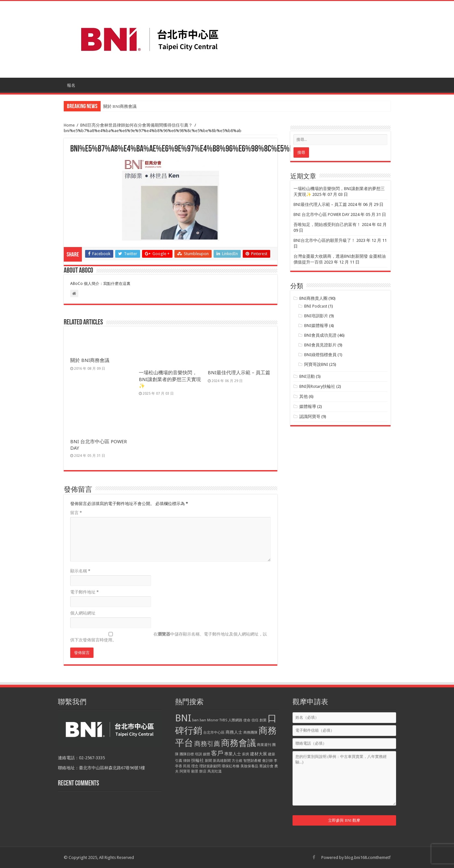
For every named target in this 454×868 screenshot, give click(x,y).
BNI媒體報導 (316, 326)
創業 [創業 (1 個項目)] (263, 720)
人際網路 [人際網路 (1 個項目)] (235, 720)
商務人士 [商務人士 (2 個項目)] (234, 732)
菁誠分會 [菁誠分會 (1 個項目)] (266, 766)
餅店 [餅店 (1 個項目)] (203, 771)
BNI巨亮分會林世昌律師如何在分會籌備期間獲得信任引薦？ (136, 125)
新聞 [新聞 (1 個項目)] (208, 761)
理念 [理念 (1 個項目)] (195, 766)
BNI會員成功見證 (320, 335)
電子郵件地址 (84, 592)
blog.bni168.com (360, 857)
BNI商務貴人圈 (313, 298)
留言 (76, 513)
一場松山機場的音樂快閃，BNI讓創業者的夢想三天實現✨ (170, 379)
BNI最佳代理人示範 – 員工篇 (239, 373)
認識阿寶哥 (310, 417)
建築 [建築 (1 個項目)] (271, 754)
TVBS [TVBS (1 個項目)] (223, 720)
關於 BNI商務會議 (120, 106)
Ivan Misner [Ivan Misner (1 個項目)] (209, 720)
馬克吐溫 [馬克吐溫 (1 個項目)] (215, 771)
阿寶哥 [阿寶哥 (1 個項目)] (185, 771)
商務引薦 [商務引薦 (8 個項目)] (207, 744)
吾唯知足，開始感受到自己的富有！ (327, 225)
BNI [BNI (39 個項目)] (183, 718)
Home (69, 125)
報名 (71, 85)
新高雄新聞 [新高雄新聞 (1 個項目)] (222, 761)
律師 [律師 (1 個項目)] (187, 761)
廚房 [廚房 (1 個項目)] (246, 754)
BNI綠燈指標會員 (320, 355)
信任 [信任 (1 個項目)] (255, 720)
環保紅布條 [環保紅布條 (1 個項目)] (231, 766)
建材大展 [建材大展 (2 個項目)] (259, 754)
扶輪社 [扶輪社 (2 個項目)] (198, 760)
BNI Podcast (316, 306)
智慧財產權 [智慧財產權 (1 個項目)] (252, 761)
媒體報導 (308, 406)
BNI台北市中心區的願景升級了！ (324, 240)
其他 (304, 396)
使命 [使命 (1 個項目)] (247, 720)
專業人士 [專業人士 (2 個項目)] (233, 754)
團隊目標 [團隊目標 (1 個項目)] (187, 754)
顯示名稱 (80, 571)
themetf (383, 857)
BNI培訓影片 (316, 316)
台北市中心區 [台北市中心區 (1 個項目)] (214, 733)
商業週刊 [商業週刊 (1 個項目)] (264, 745)
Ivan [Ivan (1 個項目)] (195, 720)
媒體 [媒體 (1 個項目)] (206, 754)
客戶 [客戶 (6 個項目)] (217, 753)
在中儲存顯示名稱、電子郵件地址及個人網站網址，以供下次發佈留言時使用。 (169, 637)
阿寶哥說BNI (316, 364)
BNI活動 (307, 376)
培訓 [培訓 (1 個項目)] (198, 754)
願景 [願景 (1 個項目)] (195, 771)
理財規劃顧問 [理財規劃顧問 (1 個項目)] (210, 766)
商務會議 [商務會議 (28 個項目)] (238, 743)
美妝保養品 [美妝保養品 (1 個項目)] (249, 766)
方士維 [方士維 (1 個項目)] (237, 761)
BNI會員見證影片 (320, 345)
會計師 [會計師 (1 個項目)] (267, 761)
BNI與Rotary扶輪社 (317, 386)
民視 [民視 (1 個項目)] (187, 766)
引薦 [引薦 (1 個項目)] (179, 761)
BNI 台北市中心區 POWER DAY (321, 214)
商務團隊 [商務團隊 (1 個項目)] (250, 733)
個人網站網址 (83, 613)
